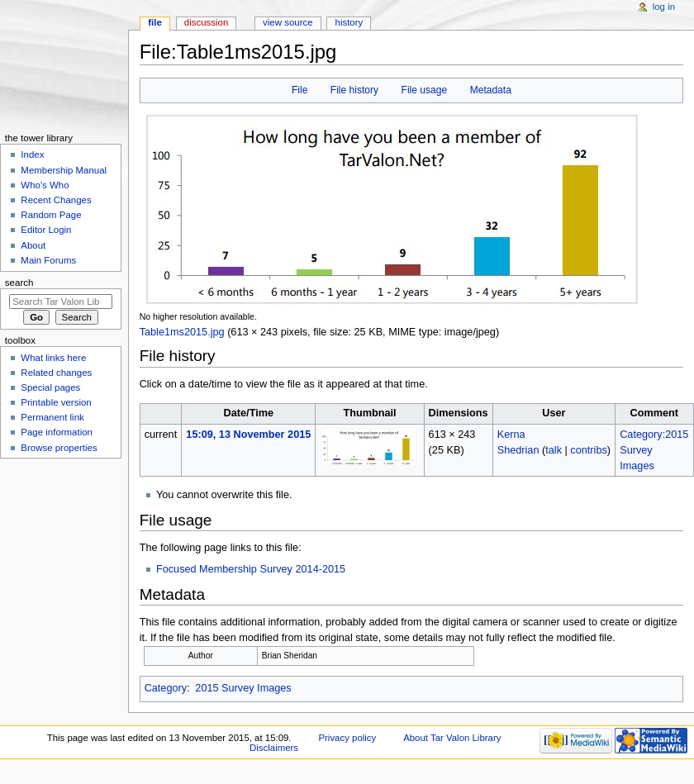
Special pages (50, 387)
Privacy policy (347, 738)
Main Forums (48, 260)
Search (19, 283)
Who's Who (45, 185)
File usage (425, 90)
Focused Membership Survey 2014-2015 (251, 569)
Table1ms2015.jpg (182, 332)
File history (354, 90)
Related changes (56, 373)
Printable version (56, 402)
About (33, 245)
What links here (53, 358)
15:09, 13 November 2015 (248, 435)
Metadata (491, 90)
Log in (664, 7)
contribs (588, 450)
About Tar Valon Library (452, 738)
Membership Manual (64, 170)
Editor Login (46, 230)
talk (554, 450)
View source (288, 22)
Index (32, 154)
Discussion (206, 22)
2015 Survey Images (243, 688)
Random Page (51, 215)
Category (166, 688)
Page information (57, 432)
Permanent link (52, 417)
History (349, 22)
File (299, 90)
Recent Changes (56, 200)
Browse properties (59, 448)
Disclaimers (274, 748)
